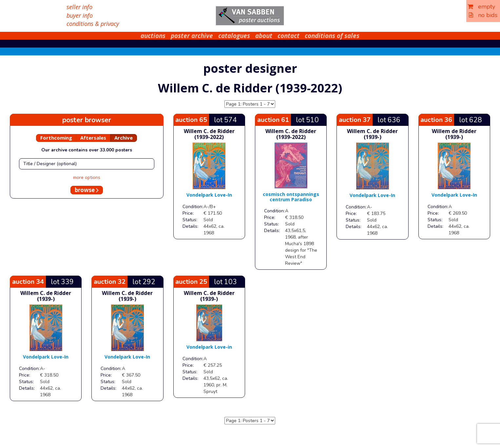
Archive (124, 138)
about (264, 36)
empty (481, 7)
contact (288, 36)
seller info (79, 7)
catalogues (234, 36)
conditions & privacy (93, 24)
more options (87, 177)
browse (87, 190)
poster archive (192, 36)
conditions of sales (332, 36)
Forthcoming (56, 138)
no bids (483, 15)
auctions (153, 36)
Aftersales (93, 138)
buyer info (80, 15)
